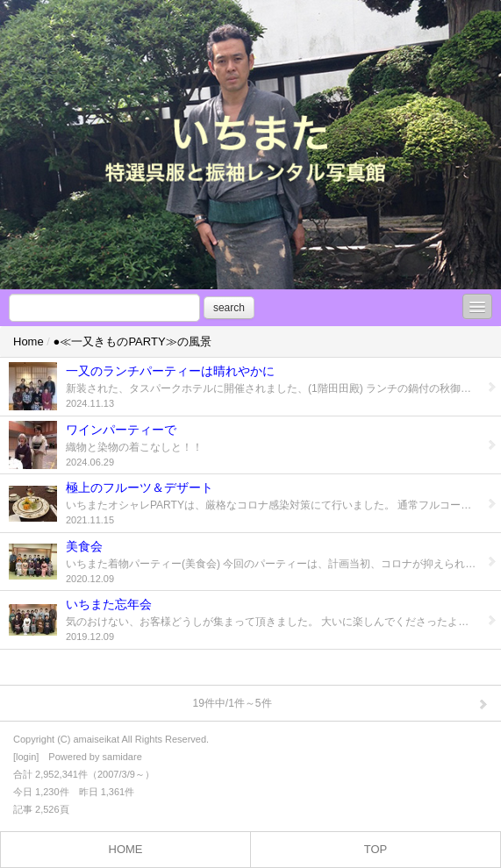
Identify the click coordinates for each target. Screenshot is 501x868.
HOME (126, 849)
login (26, 757)
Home (29, 342)
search (229, 308)
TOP (376, 849)
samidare (122, 757)
